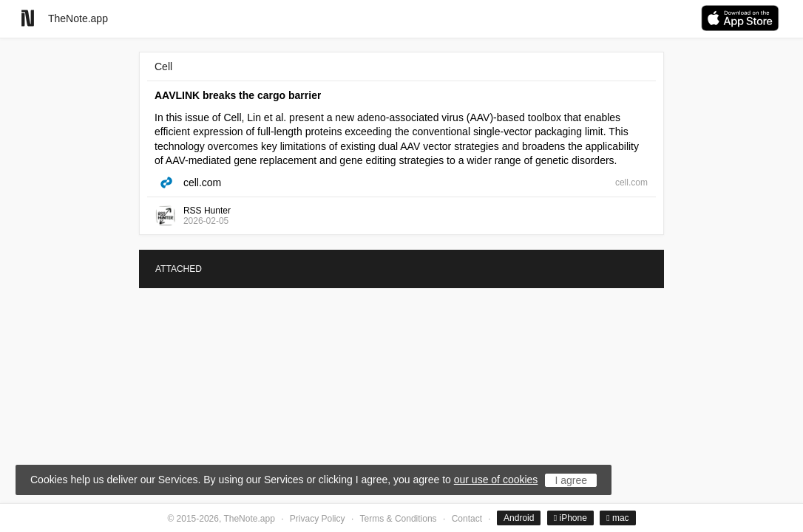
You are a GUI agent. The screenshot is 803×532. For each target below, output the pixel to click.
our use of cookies (496, 480)
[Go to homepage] (28, 18)
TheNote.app (78, 18)
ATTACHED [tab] (179, 269)
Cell (163, 66)
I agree (571, 480)
